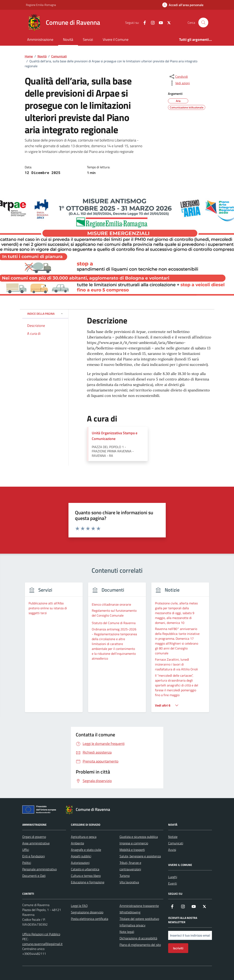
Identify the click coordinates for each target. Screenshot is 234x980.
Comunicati (176, 843)
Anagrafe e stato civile (86, 850)
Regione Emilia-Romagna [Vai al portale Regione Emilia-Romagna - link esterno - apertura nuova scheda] (41, 5)
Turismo (125, 876)
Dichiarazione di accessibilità (138, 938)
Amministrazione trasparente (139, 906)
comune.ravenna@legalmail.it (42, 944)
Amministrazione (40, 39)
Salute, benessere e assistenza (140, 856)
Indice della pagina (45, 314)
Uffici (26, 850)
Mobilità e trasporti (132, 850)
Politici (27, 863)
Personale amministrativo (40, 869)
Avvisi (172, 850)
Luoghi (173, 877)
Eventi (173, 883)
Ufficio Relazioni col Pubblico (41, 934)
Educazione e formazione (88, 882)
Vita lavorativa (129, 882)
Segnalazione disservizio (87, 912)
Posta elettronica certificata (90, 919)
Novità (68, 39)
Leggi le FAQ (79, 906)
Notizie (173, 837)
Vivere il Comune (116, 39)
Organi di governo (34, 837)
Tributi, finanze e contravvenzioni (130, 866)
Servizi (88, 39)
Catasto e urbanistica (85, 869)
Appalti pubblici (81, 856)
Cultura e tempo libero (86, 876)
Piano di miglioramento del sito (140, 945)
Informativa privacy (132, 925)
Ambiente (77, 843)
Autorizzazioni (80, 863)
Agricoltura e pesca (84, 837)
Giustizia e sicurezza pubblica (139, 837)
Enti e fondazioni (34, 856)
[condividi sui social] (178, 77)
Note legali (127, 932)
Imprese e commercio (134, 843)
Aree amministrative (36, 843)
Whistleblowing (130, 912)
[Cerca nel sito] (203, 23)
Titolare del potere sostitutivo (139, 919)
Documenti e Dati (34, 876)
